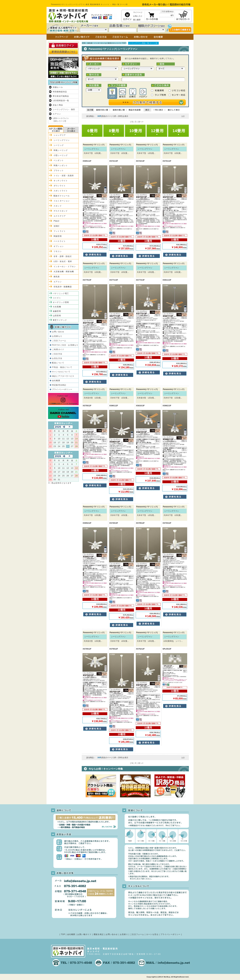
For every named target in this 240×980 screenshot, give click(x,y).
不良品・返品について (62, 367)
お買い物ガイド (84, 934)
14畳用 (179, 131)
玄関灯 (57, 226)
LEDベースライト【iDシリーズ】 (61, 120)
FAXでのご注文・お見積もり (65, 345)
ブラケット (59, 171)
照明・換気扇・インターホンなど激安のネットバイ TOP (104, 43)
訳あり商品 (58, 105)
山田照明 (57, 316)
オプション (59, 246)
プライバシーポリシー (62, 389)
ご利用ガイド (58, 349)
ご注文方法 (57, 354)
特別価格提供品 (60, 92)
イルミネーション (62, 201)
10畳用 (136, 131)
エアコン (57, 114)
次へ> (141, 122)
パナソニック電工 (61, 293)
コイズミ (57, 298)
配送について (58, 363)
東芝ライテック (60, 320)
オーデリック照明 (61, 302)
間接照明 (58, 236)
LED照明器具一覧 (61, 101)
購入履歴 (137, 20)
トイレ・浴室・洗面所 (64, 176)
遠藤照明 (57, 311)
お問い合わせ (58, 332)
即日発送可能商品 (61, 96)
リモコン (58, 251)
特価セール (58, 87)
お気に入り (138, 16)
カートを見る (152, 934)
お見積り (124, 934)
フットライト (60, 231)
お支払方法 (57, 358)
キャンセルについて (61, 372)
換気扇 (57, 277)
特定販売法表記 (59, 385)
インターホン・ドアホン (65, 267)
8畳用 (114, 131)
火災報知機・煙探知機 (64, 272)
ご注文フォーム (59, 341)
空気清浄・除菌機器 (63, 287)
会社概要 (56, 381)
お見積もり (57, 336)
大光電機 (57, 307)
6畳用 (93, 131)
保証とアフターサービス (63, 376)
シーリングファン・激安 (64, 109)
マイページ (138, 12)
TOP (63, 934)
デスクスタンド (61, 211)
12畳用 (157, 131)
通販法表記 (99, 934)
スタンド (58, 206)
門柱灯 (57, 221)
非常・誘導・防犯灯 (63, 256)
